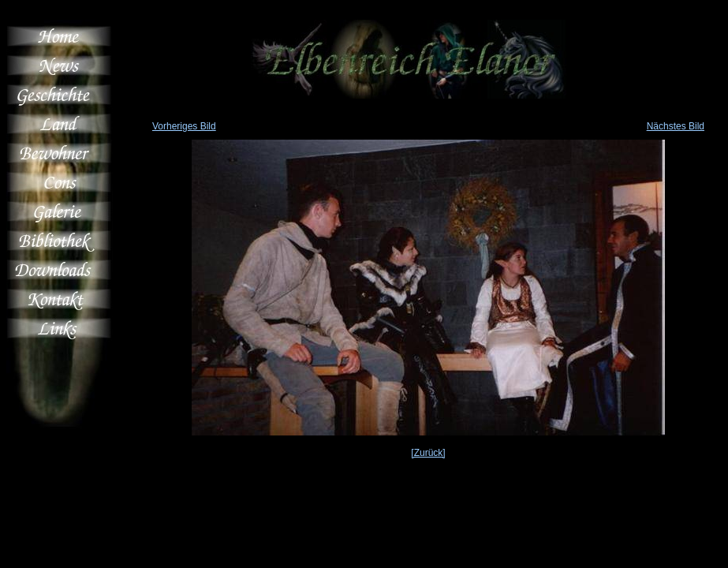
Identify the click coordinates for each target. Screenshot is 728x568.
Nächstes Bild (676, 126)
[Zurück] (428, 453)
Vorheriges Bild (184, 126)
